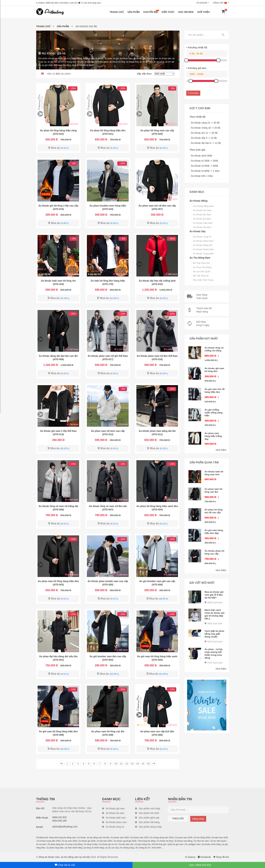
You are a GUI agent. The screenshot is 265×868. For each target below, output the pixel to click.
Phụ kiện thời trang (203, 280)
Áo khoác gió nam (202, 210)
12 (127, 764)
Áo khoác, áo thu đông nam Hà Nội (93, 838)
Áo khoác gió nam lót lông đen (215, 369)
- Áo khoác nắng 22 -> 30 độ (205, 123)
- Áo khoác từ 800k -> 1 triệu (205, 171)
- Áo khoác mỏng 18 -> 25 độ (205, 128)
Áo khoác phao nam (203, 241)
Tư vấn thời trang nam (90, 3)
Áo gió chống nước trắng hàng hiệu (214, 411)
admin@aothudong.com (65, 827)
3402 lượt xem (213, 617)
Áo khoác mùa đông (183, 841)
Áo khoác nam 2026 (120, 838)
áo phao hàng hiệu (55, 848)
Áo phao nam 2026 (184, 838)
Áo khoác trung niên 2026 (49, 841)
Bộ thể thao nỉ (201, 276)
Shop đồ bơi (221, 857)
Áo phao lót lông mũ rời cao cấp (214, 507)
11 (121, 764)
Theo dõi (178, 818)
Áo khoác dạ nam (202, 227)
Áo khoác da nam (202, 219)
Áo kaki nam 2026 (220, 838)
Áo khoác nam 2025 (140, 838)
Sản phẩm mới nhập (148, 809)
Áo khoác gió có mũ (108, 844)
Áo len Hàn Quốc (202, 272)
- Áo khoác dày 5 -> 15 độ (203, 138)
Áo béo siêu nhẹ (126, 844)
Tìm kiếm (193, 93)
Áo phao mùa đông (74, 844)
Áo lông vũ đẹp (91, 844)
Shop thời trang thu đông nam (62, 838)
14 (138, 764)
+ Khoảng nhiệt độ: (197, 47)
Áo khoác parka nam (204, 249)
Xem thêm (221, 447)
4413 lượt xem (213, 634)
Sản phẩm (134, 12)
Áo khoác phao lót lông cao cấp (214, 547)
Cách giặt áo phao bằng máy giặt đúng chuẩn (214, 626)
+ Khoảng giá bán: (197, 68)
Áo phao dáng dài (56, 844)
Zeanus (190, 857)
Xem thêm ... (158, 848)
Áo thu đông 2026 (202, 838)
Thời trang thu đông (147, 841)
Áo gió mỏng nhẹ (143, 844)
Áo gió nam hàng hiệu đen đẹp (214, 527)
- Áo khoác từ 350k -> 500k (204, 161)
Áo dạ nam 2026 (69, 841)
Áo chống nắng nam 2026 (162, 838)
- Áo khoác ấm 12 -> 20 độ (204, 133)
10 (116, 764)
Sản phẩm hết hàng (147, 822)
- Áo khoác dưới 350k (201, 156)
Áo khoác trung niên (203, 254)
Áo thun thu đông (202, 267)
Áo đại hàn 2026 (104, 841)
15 (143, 764)
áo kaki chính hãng (74, 848)
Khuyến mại (151, 12)
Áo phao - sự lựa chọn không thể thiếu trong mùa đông (214, 645)
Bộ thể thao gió (201, 263)
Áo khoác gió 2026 (87, 841)
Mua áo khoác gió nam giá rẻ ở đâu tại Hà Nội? (214, 589)
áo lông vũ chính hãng (94, 848)
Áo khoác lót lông (165, 841)
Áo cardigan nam (193, 844)
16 (148, 764)
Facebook (204, 857)
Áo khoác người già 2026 (125, 841)
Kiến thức (168, 12)
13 (132, 764)
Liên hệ (74, 3)
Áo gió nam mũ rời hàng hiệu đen (214, 389)
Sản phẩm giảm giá (147, 818)
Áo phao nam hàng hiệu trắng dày (213, 433)
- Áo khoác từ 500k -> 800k (204, 166)
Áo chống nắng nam (203, 206)
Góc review (186, 12)
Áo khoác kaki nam (203, 223)
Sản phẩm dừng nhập (148, 827)
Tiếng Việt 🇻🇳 (220, 3)
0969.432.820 (52, 3)
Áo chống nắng (127, 848)
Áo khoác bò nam (202, 215)
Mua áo (58, 148)
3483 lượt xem (213, 596)
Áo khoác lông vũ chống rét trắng (214, 349)
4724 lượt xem (213, 654)
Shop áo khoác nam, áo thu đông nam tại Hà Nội (64, 857)
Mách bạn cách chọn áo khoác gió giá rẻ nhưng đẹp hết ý (214, 608)
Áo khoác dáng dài (203, 245)
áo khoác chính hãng (211, 844)
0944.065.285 (59, 821)
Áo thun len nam (201, 841)
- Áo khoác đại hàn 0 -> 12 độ (205, 143)
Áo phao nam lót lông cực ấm (214, 487)
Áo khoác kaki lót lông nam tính (214, 470)
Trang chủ (117, 12)
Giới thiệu (64, 3)
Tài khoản (202, 3)
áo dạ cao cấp (112, 848)
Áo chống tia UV (143, 848)
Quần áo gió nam (175, 844)
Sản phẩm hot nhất (147, 813)
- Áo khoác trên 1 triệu (201, 176)
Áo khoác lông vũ (202, 237)
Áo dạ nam (41, 844)
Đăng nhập (198, 819)
